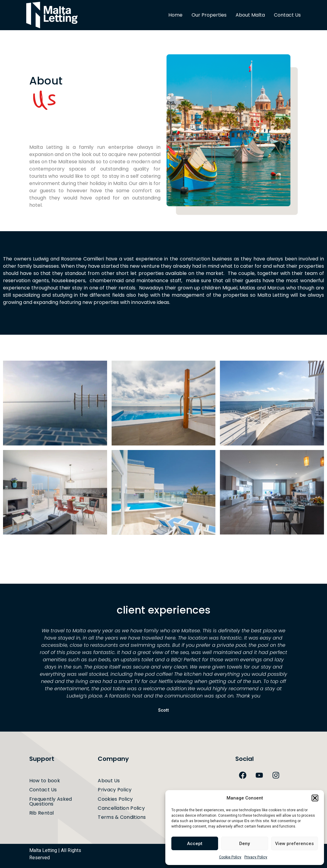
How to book (45, 781)
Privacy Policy (256, 857)
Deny (244, 844)
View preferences (294, 844)
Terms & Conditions (122, 817)
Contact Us (287, 15)
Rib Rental (42, 813)
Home (175, 15)
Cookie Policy (230, 857)
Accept (195, 844)
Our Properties (209, 15)
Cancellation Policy (122, 808)
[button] (315, 798)
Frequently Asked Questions (51, 801)
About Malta (250, 15)
